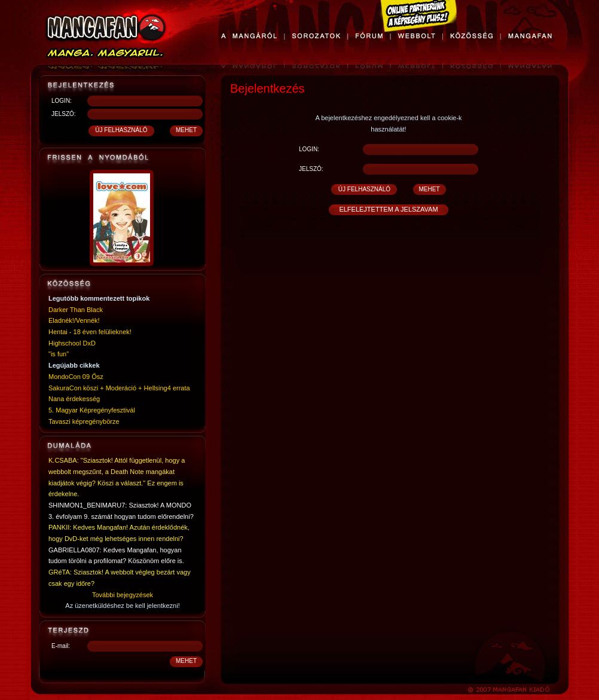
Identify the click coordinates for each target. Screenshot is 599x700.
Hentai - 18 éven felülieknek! (90, 332)
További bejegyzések (123, 595)
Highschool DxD (72, 343)
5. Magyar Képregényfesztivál (92, 410)
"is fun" (59, 354)
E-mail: (61, 646)
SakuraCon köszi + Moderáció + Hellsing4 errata (119, 388)
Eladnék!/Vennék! (74, 320)
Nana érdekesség (74, 399)
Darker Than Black (76, 310)
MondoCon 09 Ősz (76, 377)
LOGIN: (62, 101)
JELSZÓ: (64, 114)
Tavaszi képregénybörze (84, 421)
